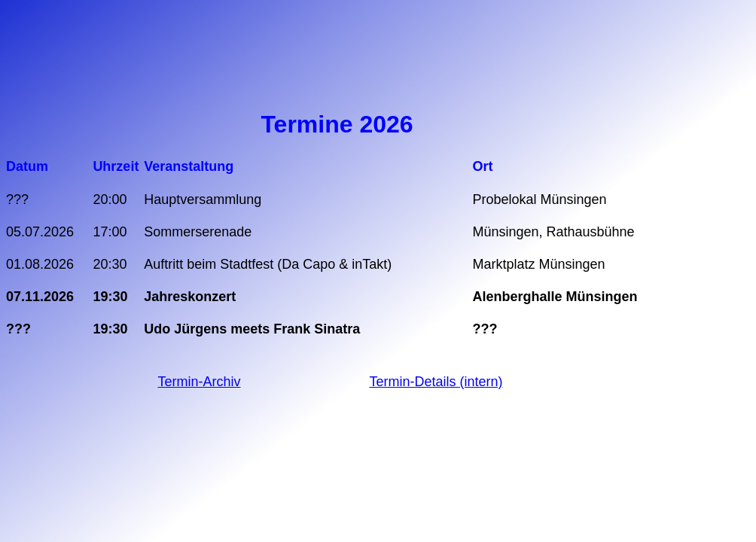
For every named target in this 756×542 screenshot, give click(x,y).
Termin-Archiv (199, 382)
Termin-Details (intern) (436, 382)
